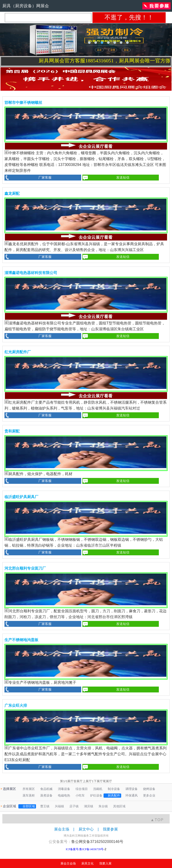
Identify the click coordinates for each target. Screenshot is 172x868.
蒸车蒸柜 (27, 795)
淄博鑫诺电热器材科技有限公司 (31, 273)
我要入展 (105, 863)
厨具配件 (112, 795)
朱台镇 (102, 806)
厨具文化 (88, 863)
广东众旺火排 (16, 705)
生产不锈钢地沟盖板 (21, 640)
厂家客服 (45, 177)
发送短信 (123, 177)
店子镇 (72, 806)
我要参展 (110, 829)
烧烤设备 (148, 789)
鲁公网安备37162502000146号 (97, 842)
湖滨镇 (87, 806)
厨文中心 (86, 829)
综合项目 (80, 789)
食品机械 (45, 789)
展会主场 (62, 829)
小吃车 (79, 795)
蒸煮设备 (45, 795)
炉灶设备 (95, 795)
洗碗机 (96, 789)
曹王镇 (43, 806)
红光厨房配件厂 (18, 352)
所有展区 (27, 789)
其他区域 (118, 806)
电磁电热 (62, 795)
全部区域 (27, 806)
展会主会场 (68, 863)
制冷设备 (112, 789)
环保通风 (130, 795)
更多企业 (148, 795)
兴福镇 (58, 806)
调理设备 (130, 789)
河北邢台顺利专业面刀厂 (25, 568)
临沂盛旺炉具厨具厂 (21, 497)
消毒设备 (62, 789)
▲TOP (157, 820)
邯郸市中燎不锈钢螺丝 (23, 103)
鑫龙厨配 (12, 194)
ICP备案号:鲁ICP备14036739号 (85, 849)
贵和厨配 (12, 431)
